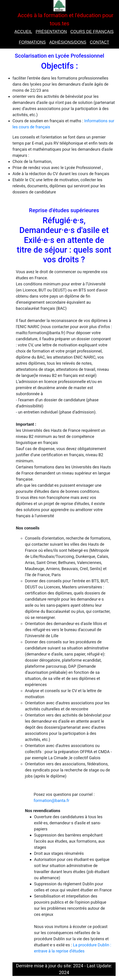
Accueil (23, 32)
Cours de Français (92, 32)
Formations (32, 42)
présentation (51, 32)
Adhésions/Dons (68, 42)
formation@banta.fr (52, 800)
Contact (100, 42)
